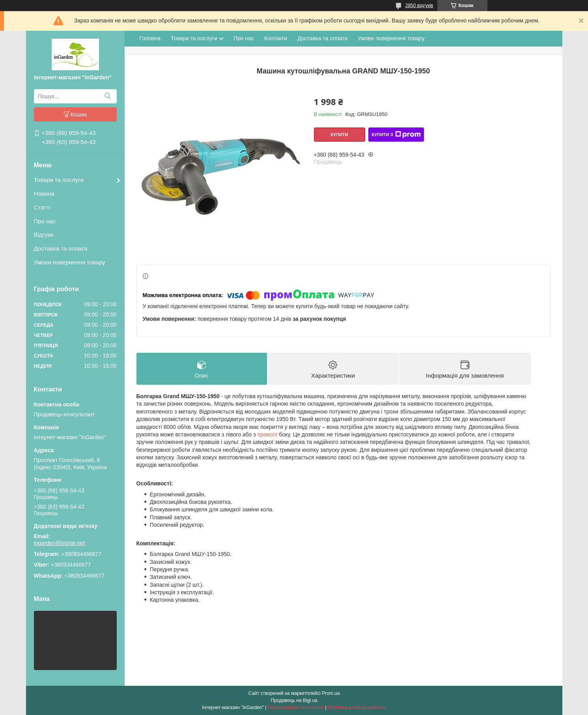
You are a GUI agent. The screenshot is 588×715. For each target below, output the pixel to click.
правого (268, 434)
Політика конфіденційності (357, 708)
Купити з (396, 135)
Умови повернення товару (70, 262)
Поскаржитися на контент (296, 708)
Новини (44, 194)
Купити (339, 135)
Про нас (45, 221)
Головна (150, 38)
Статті (42, 207)
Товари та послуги (59, 180)
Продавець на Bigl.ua (294, 700)
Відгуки (44, 235)
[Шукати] (108, 96)
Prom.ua (331, 693)
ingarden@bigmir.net (59, 543)
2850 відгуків (419, 6)
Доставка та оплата (61, 248)
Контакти (276, 38)
